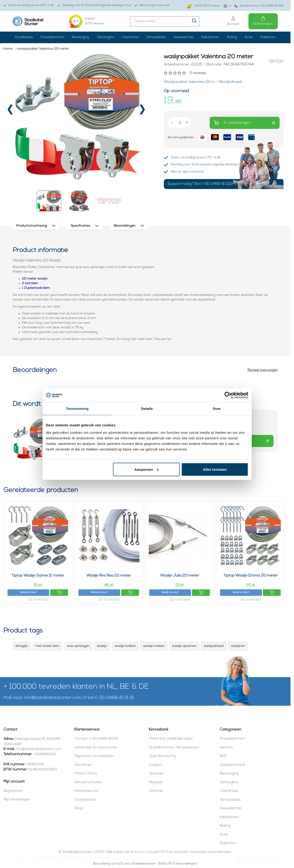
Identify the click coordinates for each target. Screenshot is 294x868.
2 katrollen (30, 283)
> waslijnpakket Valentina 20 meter (42, 49)
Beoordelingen (129, 226)
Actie (249, 37)
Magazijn (156, 782)
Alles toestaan (215, 469)
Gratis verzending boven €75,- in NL (29, 5)
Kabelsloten (210, 37)
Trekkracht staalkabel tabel (171, 739)
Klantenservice (87, 791)
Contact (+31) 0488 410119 (96, 739)
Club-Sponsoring (163, 756)
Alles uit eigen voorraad (152, 5)
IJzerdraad (130, 37)
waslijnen (238, 646)
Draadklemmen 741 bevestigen (174, 748)
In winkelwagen (245, 123)
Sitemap (156, 791)
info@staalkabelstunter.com (53, 698)
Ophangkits (106, 37)
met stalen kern (48, 646)
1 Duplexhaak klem (36, 288)
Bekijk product (28, 592)
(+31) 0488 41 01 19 (114, 698)
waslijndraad (214, 646)
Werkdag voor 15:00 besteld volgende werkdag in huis (94, 5)
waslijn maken (154, 646)
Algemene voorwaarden (94, 756)
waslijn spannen (184, 646)
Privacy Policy (86, 774)
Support (156, 765)
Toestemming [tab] (77, 409)
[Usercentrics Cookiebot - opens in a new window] (228, 395)
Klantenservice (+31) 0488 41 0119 (259, 6)
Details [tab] (147, 409)
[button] (49, 201)
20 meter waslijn (35, 279)
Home (8, 49)
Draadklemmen (52, 37)
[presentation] (10, 112)
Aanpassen (146, 469)
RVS (223, 756)
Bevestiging (81, 37)
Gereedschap (184, 37)
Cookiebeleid (85, 800)
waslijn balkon (125, 646)
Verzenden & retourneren (96, 748)
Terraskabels (156, 37)
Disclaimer (83, 765)
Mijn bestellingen (17, 800)
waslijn (102, 646)
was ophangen (78, 646)
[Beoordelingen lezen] (214, 73)
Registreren (13, 791)
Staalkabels (24, 37)
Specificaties (85, 226)
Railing (232, 37)
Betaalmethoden (88, 782)
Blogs (79, 808)
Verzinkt (226, 748)
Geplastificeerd (232, 765)
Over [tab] (217, 409)
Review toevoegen (263, 370)
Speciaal (156, 774)
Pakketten (268, 37)
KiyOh (119, 864)
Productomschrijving (36, 226)
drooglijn (22, 646)
